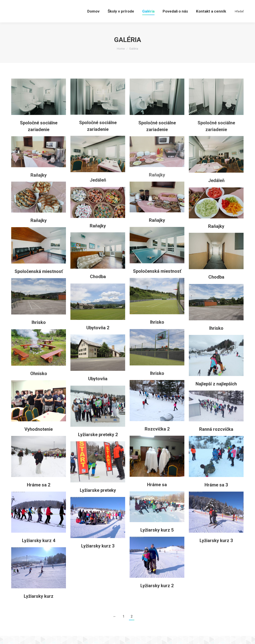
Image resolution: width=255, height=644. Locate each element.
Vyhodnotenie (39, 437)
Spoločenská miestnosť (157, 279)
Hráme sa (157, 493)
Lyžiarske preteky (98, 498)
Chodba (98, 285)
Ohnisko (39, 382)
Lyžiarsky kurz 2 (157, 594)
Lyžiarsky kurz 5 (157, 538)
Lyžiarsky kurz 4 (39, 549)
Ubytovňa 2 (98, 336)
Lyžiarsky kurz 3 (216, 549)
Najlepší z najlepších (216, 392)
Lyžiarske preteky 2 (98, 443)
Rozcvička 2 (157, 437)
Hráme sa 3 (216, 493)
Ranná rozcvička (216, 437)
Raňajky (157, 183)
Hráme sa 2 (39, 493)
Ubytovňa (98, 387)
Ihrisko (157, 330)
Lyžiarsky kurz (39, 604)
